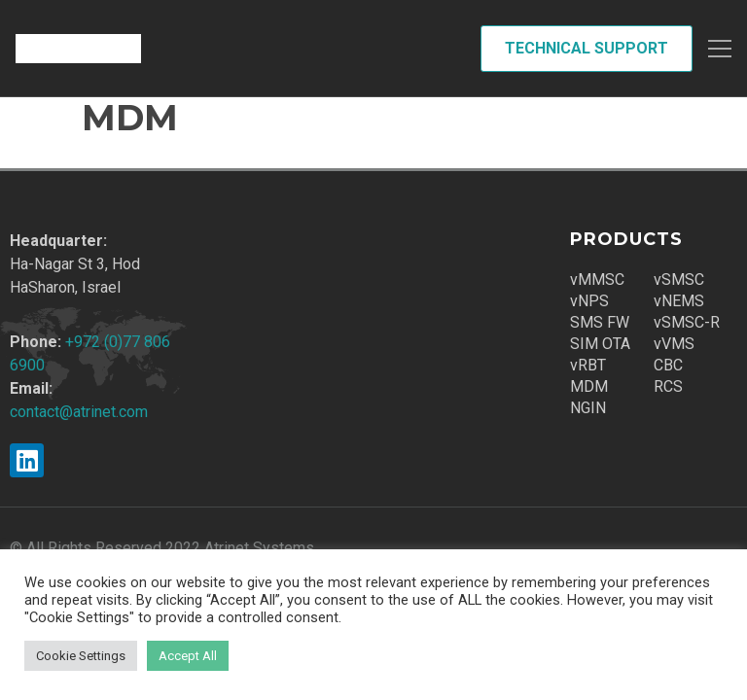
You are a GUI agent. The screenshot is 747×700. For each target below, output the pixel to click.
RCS (668, 386)
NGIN (588, 408)
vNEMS (679, 301)
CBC (668, 365)
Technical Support (587, 48)
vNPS (589, 301)
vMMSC (597, 280)
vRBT (588, 365)
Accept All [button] (188, 656)
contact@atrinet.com (79, 412)
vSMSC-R (687, 322)
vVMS (674, 344)
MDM (589, 386)
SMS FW (600, 322)
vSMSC (679, 280)
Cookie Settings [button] (81, 656)
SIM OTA (600, 344)
